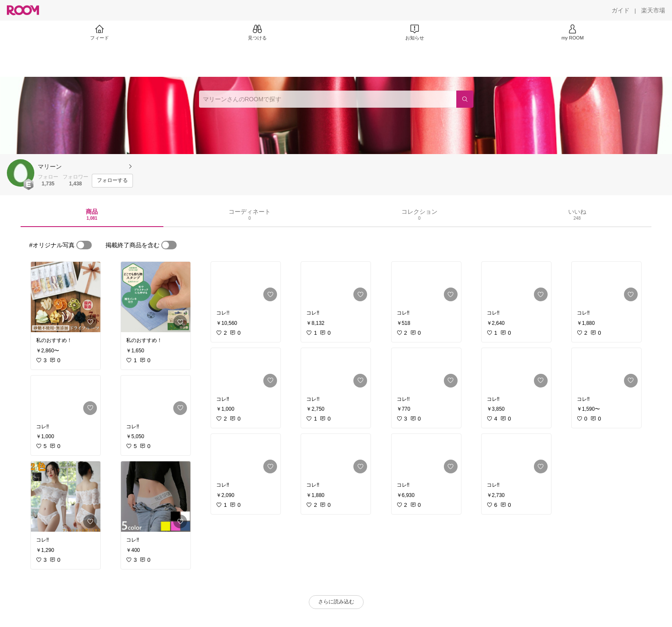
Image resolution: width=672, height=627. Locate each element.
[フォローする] (112, 181)
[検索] (465, 99)
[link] (66, 297)
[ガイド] (621, 10)
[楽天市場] (653, 10)
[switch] (84, 245)
